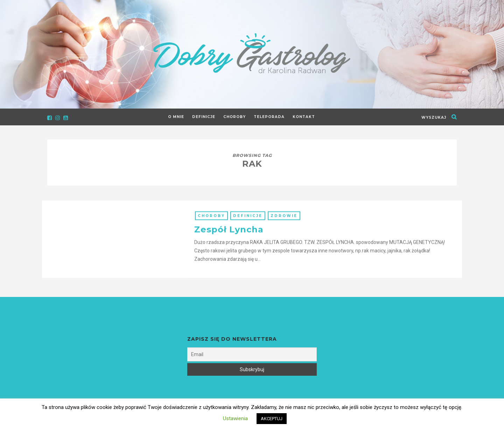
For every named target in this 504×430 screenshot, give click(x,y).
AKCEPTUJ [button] (272, 419)
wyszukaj (434, 117)
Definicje (204, 117)
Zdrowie (284, 220)
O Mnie (176, 117)
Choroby (234, 117)
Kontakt (304, 117)
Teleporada (269, 117)
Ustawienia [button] (235, 418)
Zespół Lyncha (229, 233)
